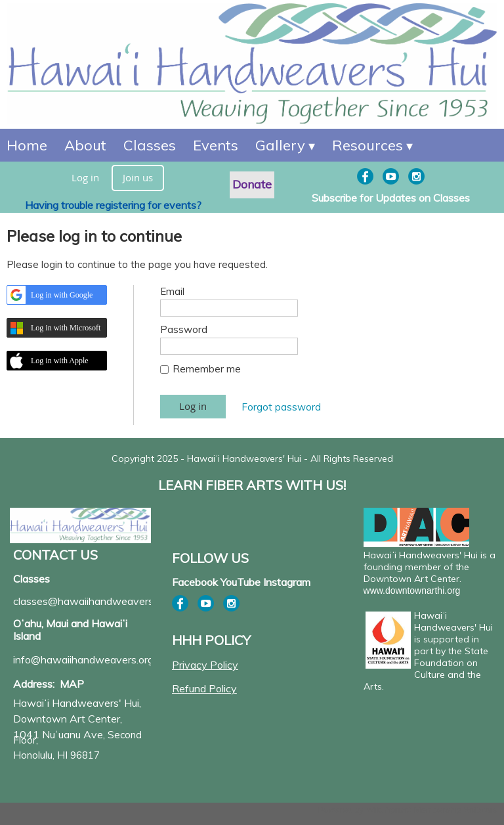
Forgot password (281, 407)
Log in (85, 177)
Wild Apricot (389, 810)
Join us (138, 177)
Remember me (207, 369)
